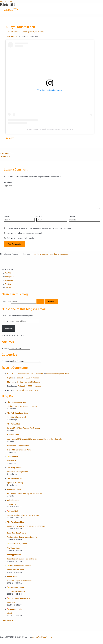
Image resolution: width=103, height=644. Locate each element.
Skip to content (6, 1)
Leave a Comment (13, 32)
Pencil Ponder (13, 576)
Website (72, 216)
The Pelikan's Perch (15, 478)
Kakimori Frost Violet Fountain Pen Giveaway (24, 428)
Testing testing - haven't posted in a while (22, 537)
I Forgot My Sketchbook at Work (19, 450)
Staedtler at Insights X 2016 (58, 374)
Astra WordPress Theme (42, 637)
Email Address (8, 321)
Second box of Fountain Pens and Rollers (22, 559)
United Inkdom (13, 500)
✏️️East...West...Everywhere (19, 598)
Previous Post (7, 153)
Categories (6, 361)
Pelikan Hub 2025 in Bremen (27, 378)
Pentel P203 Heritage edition (18, 472)
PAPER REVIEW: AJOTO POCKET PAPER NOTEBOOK (26, 526)
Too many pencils (14, 467)
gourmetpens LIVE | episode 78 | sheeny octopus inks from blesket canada (34, 439)
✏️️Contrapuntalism (15, 609)
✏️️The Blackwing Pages (17, 544)
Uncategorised (28, 32)
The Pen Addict (13, 424)
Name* (7, 216)
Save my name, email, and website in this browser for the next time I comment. (40, 228)
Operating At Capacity (15, 483)
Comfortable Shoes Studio (18, 446)
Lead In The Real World (16, 570)
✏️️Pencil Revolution (15, 587)
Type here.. (8, 182)
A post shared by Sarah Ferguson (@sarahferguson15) (50, 129)
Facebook (9, 280)
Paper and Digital (14, 489)
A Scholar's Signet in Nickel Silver (19, 581)
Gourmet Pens (13, 435)
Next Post (5, 156)
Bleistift (7, 5)
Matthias (11, 382)
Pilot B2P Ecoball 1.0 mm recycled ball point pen (25, 494)
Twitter (8, 284)
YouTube (9, 273)
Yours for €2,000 (12, 36)
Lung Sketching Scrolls (17, 533)
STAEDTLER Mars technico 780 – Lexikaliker (25, 374)
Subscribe (9, 328)
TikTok (8, 288)
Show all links (7, 621)
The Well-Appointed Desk (18, 413)
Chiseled (10, 613)
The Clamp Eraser (14, 548)
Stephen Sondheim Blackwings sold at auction (24, 515)
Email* (39, 216)
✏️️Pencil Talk (13, 511)
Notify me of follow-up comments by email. (25, 233)
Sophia (10, 378)
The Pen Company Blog (17, 402)
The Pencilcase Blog (16, 522)
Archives (5, 348)
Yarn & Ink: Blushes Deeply (17, 417)
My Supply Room (14, 555)
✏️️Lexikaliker (13, 457)
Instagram (10, 277)
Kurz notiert (12, 461)
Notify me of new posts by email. (20, 238)
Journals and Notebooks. (16, 592)
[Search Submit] (40, 302)
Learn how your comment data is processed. (50, 254)
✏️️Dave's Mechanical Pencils (19, 566)
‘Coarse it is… (12, 504)
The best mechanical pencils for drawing (22, 406)
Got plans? (11, 602)
